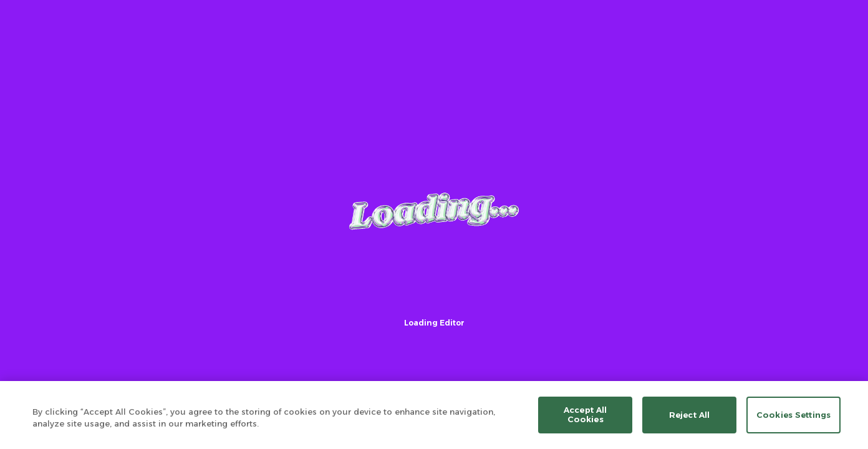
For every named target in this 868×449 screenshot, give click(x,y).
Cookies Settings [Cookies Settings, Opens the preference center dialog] (793, 415)
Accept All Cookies (585, 415)
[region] (434, 415)
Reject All (689, 415)
